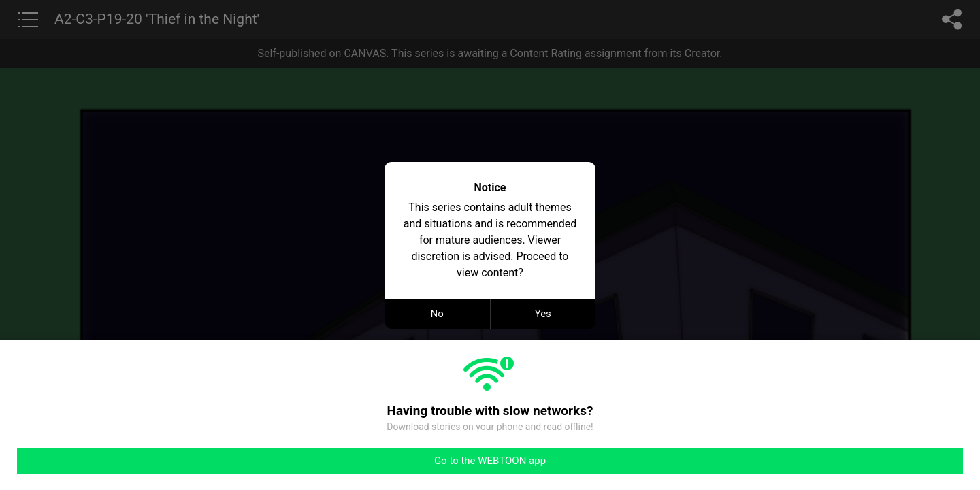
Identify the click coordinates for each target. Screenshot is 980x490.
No (437, 314)
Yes (543, 314)
